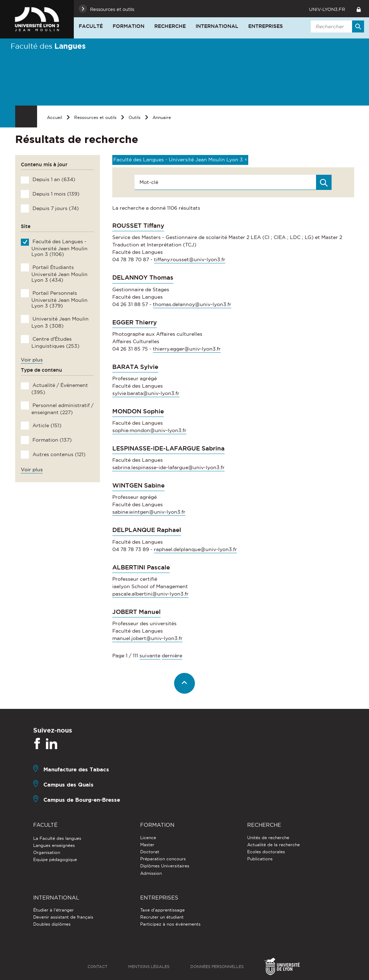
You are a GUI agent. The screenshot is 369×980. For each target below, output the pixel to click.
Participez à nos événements (170, 924)
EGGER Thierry (135, 322)
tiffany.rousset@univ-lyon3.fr (190, 259)
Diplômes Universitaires (165, 866)
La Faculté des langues (57, 838)
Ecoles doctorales (266, 852)
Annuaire (162, 117)
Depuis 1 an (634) (53, 179)
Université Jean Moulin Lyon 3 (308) (60, 322)
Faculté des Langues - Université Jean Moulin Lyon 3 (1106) (59, 248)
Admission (151, 873)
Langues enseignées (54, 845)
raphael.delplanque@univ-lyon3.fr (195, 549)
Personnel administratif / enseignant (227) (62, 409)
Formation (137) (51, 440)
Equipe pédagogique (55, 859)
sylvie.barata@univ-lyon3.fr (146, 393)
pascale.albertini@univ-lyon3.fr (150, 594)
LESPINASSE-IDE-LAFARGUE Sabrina (168, 448)
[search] (336, 26)
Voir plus (32, 360)
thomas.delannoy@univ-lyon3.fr (192, 304)
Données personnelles (217, 967)
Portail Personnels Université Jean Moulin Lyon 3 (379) (59, 299)
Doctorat (150, 852)
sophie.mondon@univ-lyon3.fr (149, 430)
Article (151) (46, 425)
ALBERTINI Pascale (141, 567)
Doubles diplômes (52, 924)
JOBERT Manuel (136, 612)
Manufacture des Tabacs (76, 769)
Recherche (170, 26)
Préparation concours (163, 859)
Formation (129, 26)
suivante (150, 656)
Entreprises (266, 26)
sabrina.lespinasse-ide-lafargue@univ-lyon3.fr (168, 467)
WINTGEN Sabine (138, 485)
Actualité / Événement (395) (59, 389)
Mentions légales (149, 967)
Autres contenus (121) (58, 454)
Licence (148, 838)
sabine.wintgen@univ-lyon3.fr (149, 512)
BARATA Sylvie (135, 367)
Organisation (47, 852)
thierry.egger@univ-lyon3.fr (187, 349)
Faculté (91, 26)
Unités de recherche (268, 838)
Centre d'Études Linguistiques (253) (55, 342)
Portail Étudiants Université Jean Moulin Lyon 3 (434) (59, 274)
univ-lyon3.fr (327, 9)
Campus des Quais (69, 785)
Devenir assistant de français (63, 917)
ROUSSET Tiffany (138, 226)
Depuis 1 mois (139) (55, 194)
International (217, 26)
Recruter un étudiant (162, 917)
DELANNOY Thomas (143, 277)
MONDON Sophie (138, 411)
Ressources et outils (95, 117)
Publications (260, 859)
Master (147, 845)
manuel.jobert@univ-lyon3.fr (147, 638)
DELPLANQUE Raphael (147, 530)
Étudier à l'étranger (53, 910)
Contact (97, 967)
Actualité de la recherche (273, 845)
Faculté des (48, 46)
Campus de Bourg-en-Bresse (82, 800)
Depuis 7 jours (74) (55, 208)
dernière (172, 656)
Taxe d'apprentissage (162, 910)
